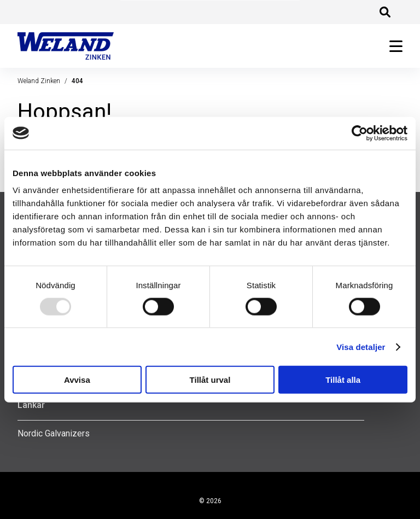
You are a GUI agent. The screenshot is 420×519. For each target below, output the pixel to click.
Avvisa (77, 380)
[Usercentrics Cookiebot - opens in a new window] (360, 133)
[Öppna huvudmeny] (392, 46)
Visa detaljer (361, 346)
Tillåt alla (343, 380)
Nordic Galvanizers (54, 433)
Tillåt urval (210, 380)
